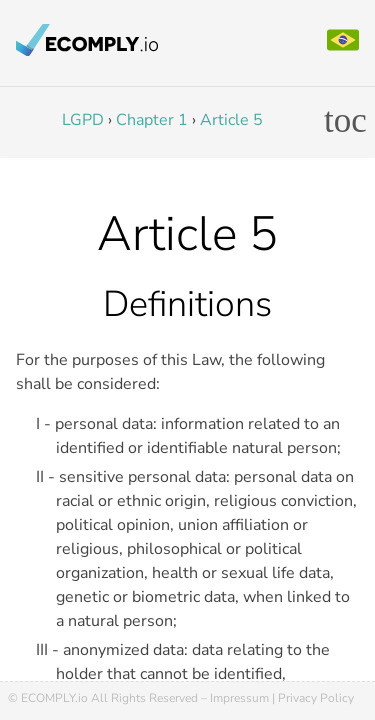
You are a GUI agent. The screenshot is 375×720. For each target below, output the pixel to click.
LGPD (83, 120)
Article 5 (231, 120)
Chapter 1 (152, 120)
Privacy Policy (316, 698)
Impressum (239, 698)
